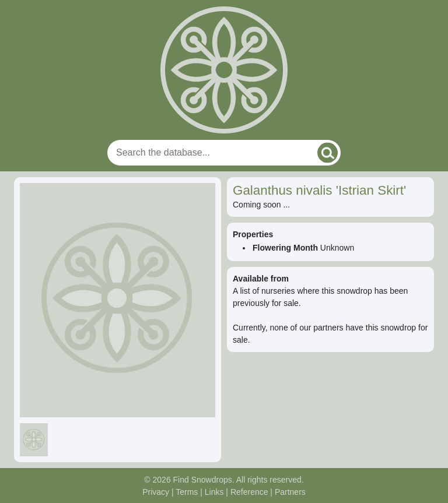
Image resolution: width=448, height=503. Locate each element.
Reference (249, 492)
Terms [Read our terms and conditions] (187, 492)
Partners (290, 492)
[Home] (224, 70)
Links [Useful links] (214, 492)
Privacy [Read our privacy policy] (156, 492)
